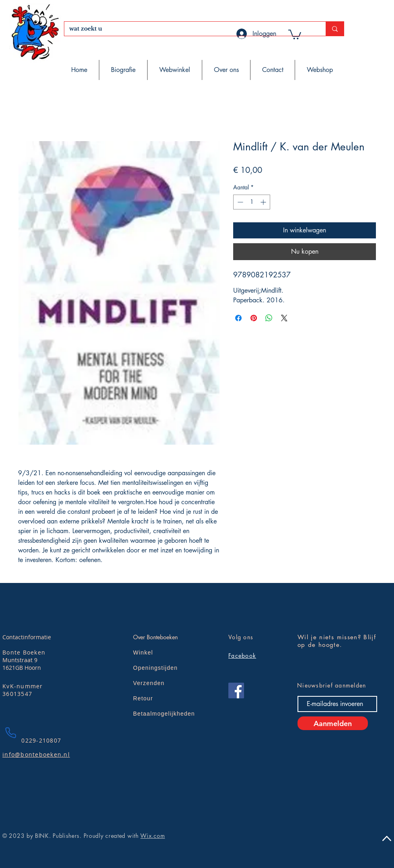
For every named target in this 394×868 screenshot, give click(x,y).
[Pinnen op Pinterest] (254, 318)
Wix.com (153, 836)
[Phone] (10, 733)
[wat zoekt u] (189, 29)
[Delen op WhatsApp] (269, 318)
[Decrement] (239, 202)
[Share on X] (284, 318)
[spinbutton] (252, 202)
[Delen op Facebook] (238, 318)
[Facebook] (236, 691)
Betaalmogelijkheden (164, 714)
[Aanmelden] (333, 723)
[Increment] (264, 202)
